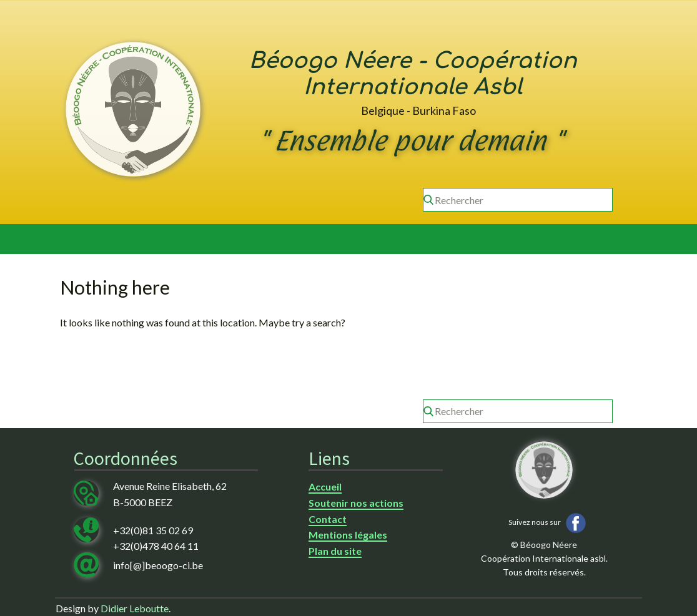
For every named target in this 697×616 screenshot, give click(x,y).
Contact (328, 519)
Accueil (325, 486)
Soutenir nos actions (356, 503)
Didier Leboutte (135, 608)
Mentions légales (348, 535)
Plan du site (335, 551)
